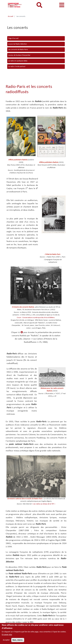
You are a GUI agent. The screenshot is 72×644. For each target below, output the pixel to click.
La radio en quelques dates (18, 61)
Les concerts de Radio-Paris (18, 50)
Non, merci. (18, 640)
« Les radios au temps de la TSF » (44, 504)
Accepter (6, 640)
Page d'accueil (13, 38)
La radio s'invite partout (17, 67)
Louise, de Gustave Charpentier (19, 55)
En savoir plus (7, 635)
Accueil (11, 16)
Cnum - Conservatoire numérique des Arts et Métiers (36, 318)
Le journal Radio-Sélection (18, 44)
